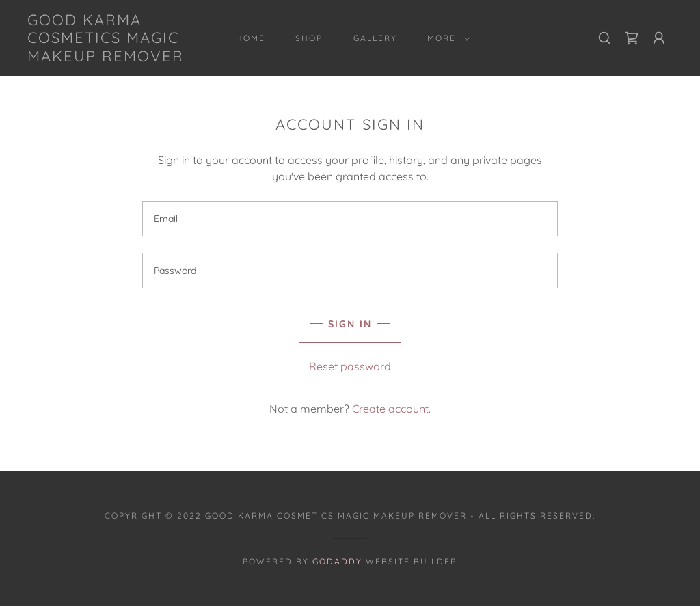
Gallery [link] (375, 38)
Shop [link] (309, 38)
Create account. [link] (391, 409)
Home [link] (251, 38)
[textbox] (350, 219)
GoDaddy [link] (337, 561)
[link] (113, 57)
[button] (446, 38)
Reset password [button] (350, 366)
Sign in (350, 324)
